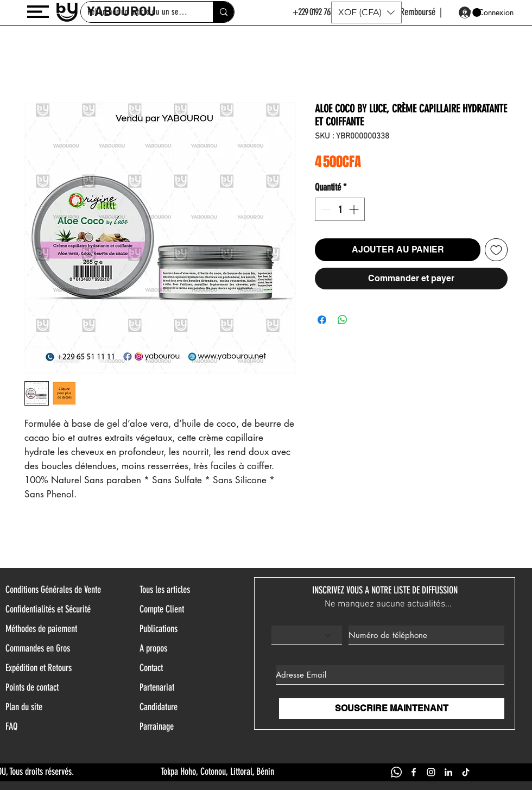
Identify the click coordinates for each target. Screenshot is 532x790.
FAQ (11, 726)
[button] (38, 12)
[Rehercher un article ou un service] (223, 12)
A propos (153, 648)
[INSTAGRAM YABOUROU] (431, 772)
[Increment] (355, 209)
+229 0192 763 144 (318, 12)
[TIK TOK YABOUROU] (466, 772)
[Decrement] (325, 209)
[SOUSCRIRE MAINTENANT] (392, 709)
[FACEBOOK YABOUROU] (414, 772)
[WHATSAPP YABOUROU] (396, 772)
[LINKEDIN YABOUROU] (448, 772)
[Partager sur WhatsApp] (343, 320)
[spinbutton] (340, 209)
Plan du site (24, 707)
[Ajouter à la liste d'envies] (496, 250)
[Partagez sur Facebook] (322, 320)
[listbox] (366, 12)
